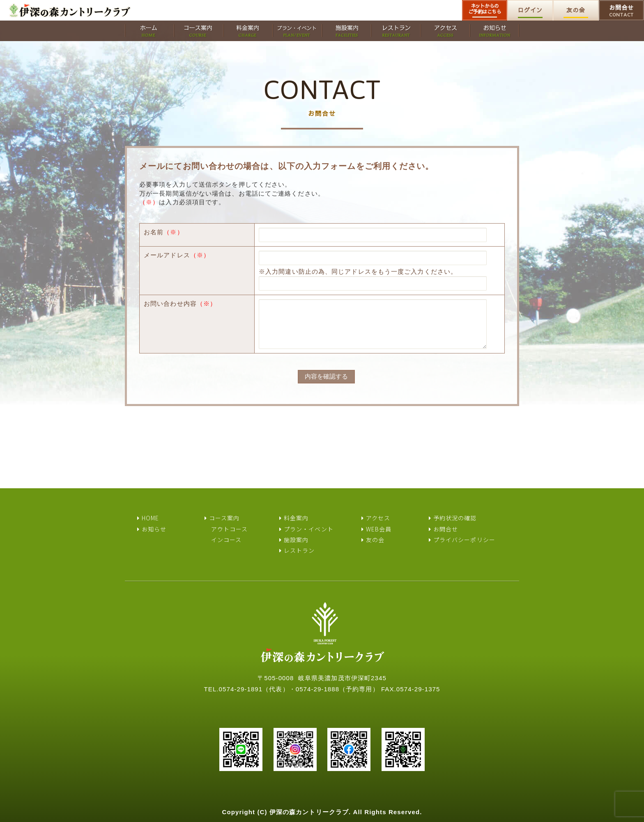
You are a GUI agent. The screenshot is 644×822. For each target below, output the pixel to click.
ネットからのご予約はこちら (485, 9)
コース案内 (224, 518)
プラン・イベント (309, 529)
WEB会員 (379, 529)
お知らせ (154, 529)
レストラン (299, 550)
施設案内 (296, 540)
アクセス (378, 518)
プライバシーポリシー (464, 540)
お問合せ (621, 11)
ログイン (530, 10)
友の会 (576, 10)
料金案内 (296, 518)
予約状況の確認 (455, 518)
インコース (227, 540)
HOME (150, 518)
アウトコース (230, 529)
